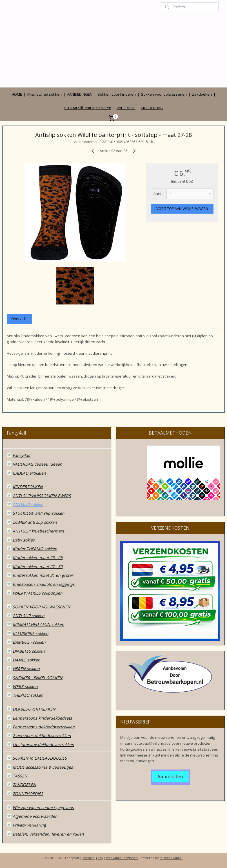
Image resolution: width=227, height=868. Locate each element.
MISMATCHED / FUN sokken (38, 624)
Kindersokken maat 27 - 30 (38, 566)
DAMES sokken (26, 660)
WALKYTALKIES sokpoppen (38, 593)
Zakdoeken (202, 94)
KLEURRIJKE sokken (31, 633)
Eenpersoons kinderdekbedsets (42, 718)
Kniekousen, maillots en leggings (44, 584)
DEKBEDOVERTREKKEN (34, 709)
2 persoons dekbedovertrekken (42, 736)
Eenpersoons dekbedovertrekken (44, 727)
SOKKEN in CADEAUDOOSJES (40, 758)
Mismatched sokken (44, 94)
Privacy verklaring (29, 825)
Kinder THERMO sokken (35, 549)
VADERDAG (126, 108)
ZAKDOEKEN (24, 785)
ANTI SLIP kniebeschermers (38, 531)
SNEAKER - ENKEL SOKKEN (38, 678)
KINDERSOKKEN (28, 487)
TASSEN (20, 776)
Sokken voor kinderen (117, 94)
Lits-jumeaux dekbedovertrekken (43, 745)
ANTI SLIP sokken (29, 616)
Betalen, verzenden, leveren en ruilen (48, 834)
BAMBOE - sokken (29, 642)
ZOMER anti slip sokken (35, 522)
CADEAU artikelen (29, 473)
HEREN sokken (26, 669)
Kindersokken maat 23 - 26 (38, 557)
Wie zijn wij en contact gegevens (43, 807)
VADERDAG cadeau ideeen (37, 464)
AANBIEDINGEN (80, 94)
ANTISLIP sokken (28, 504)
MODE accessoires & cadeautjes (43, 767)
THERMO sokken (28, 695)
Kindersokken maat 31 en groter (43, 575)
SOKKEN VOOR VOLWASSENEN (42, 607)
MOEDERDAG (152, 108)
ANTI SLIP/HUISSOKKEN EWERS (42, 496)
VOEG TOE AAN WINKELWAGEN (182, 209)
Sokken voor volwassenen (164, 94)
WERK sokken (25, 686)
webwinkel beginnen (122, 858)
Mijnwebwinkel (171, 858)
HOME (17, 94)
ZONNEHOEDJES (28, 794)
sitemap (89, 858)
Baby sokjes (24, 540)
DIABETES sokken (29, 651)
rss (100, 858)
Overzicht (19, 319)
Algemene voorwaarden (35, 816)
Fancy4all (21, 455)
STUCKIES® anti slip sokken (88, 108)
